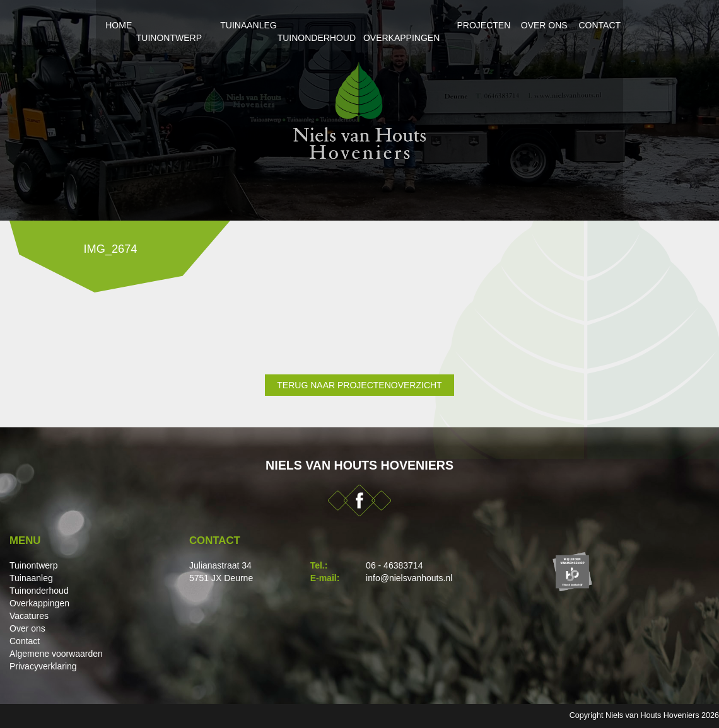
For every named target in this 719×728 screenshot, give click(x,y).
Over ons (564, 25)
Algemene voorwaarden (56, 654)
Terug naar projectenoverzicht (359, 385)
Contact (628, 25)
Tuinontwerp (149, 25)
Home (84, 25)
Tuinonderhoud (315, 25)
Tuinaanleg (229, 25)
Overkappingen (412, 25)
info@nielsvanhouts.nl (409, 578)
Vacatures (29, 616)
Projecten (495, 25)
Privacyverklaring (43, 666)
